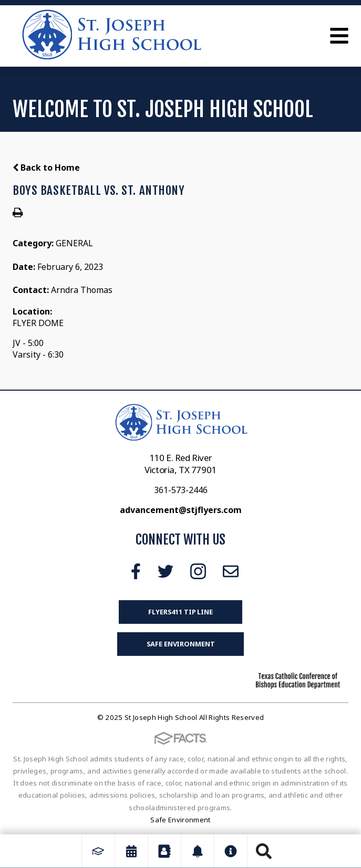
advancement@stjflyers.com (181, 510)
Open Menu (339, 36)
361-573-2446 (181, 490)
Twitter (166, 571)
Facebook (136, 571)
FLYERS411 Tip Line (180, 612)
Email (231, 571)
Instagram (198, 571)
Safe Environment (181, 644)
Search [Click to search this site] (264, 851)
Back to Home (46, 168)
